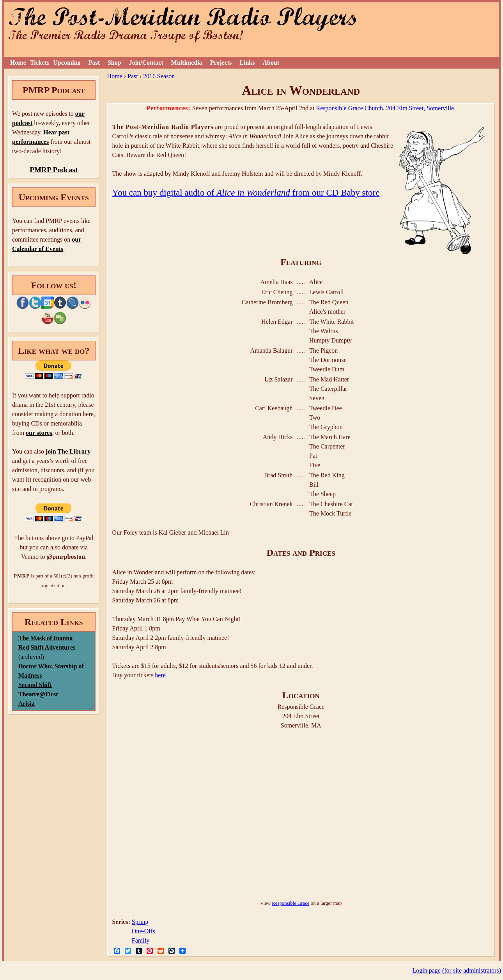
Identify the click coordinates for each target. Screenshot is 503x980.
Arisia (27, 704)
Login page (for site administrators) (457, 970)
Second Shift (35, 685)
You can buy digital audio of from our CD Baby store (246, 192)
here (160, 675)
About (271, 63)
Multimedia (187, 63)
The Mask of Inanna (45, 638)
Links (247, 63)
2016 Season (159, 76)
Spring (140, 922)
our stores (39, 433)
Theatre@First (38, 694)
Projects (221, 63)
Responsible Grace (290, 903)
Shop (114, 63)
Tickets (40, 63)
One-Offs (143, 931)
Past (94, 63)
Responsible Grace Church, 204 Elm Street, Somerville (385, 108)
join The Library (68, 451)
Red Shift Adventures (47, 647)
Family (141, 940)
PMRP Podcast (54, 170)
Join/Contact (146, 63)
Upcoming (67, 63)
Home (18, 63)
